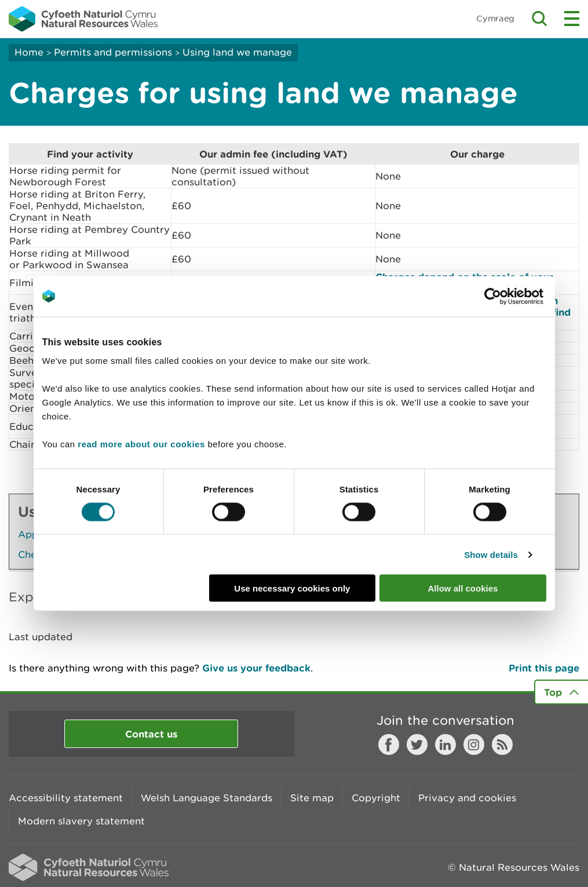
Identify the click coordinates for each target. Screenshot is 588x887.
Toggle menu (572, 19)
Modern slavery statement (81, 821)
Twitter (417, 744)
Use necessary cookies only (292, 588)
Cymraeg (495, 18)
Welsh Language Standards (207, 798)
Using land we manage (237, 52)
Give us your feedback (256, 668)
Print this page (544, 668)
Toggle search (539, 19)
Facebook (389, 744)
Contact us (151, 734)
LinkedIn (445, 744)
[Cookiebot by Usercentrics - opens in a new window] (513, 296)
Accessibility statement (66, 798)
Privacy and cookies (467, 798)
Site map (312, 798)
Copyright (376, 798)
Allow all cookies (463, 588)
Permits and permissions (113, 52)
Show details (491, 554)
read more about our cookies (141, 444)
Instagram (474, 744)
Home (29, 52)
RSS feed (502, 744)
